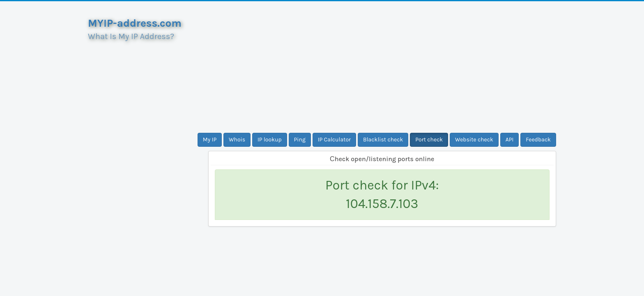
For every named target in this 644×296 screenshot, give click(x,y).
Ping (300, 140)
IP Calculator (335, 140)
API (510, 140)
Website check (474, 140)
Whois (237, 140)
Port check (429, 140)
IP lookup (270, 140)
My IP (210, 140)
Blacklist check (383, 140)
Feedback (538, 140)
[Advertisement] (382, 67)
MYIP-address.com (135, 23)
